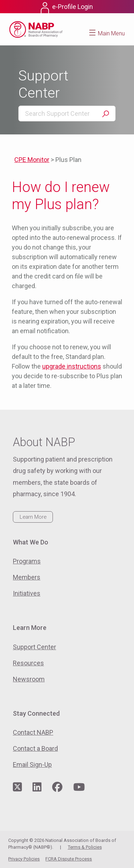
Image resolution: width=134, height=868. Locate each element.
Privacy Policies (24, 859)
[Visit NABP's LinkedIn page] (37, 787)
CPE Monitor (32, 160)
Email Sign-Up (32, 765)
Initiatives (27, 593)
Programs (27, 561)
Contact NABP (33, 732)
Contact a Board (35, 748)
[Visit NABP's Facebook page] (57, 787)
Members (27, 577)
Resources (28, 663)
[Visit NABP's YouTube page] (79, 787)
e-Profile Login (73, 7)
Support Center (34, 647)
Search (105, 114)
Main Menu (111, 33)
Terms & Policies (85, 847)
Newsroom (29, 679)
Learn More (33, 517)
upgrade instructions (72, 366)
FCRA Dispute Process (69, 859)
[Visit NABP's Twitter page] (17, 787)
